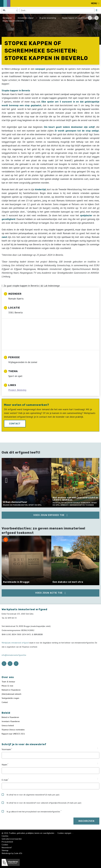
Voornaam (6, 749)
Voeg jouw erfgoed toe (49, 515)
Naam (4, 765)
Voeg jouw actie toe (49, 593)
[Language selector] (10, 10)
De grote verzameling (48, 18)
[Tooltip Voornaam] (98, 748)
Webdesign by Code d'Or (12, 853)
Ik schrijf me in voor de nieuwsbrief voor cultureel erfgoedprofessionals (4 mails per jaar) (41, 803)
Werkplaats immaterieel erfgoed (15, 643)
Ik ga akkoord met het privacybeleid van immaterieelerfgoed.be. (31, 811)
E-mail (5, 780)
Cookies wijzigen (65, 833)
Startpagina (7, 18)
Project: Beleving (17, 390)
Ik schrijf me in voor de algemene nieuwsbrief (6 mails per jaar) (31, 795)
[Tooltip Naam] (98, 764)
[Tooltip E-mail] (98, 779)
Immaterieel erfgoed (25, 18)
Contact (15, 424)
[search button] (97, 10)
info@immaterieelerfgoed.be (14, 655)
